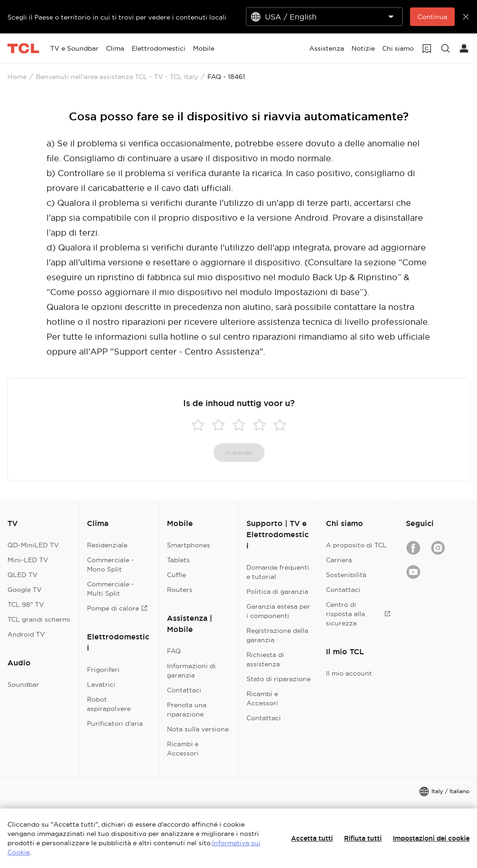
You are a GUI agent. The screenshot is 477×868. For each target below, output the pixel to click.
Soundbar (23, 684)
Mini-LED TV (28, 560)
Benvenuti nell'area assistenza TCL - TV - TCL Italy (117, 77)
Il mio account (349, 673)
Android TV (26, 634)
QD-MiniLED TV (33, 545)
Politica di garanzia (277, 592)
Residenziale (107, 545)
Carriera (339, 560)
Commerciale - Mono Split (110, 565)
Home (17, 77)
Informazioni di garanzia (191, 671)
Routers (180, 590)
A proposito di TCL (356, 545)
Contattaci (184, 690)
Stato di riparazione (278, 679)
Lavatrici (101, 684)
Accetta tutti (312, 838)
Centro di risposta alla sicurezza (358, 614)
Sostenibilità (346, 575)
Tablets (178, 560)
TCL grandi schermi (39, 619)
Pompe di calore (117, 608)
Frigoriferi (103, 670)
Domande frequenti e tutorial (278, 572)
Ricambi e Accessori (183, 749)
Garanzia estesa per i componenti (278, 611)
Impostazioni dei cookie (431, 838)
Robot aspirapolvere (109, 704)
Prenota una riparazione (187, 710)
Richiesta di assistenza (265, 659)
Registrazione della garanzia (277, 635)
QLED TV (23, 575)
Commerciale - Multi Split (110, 589)
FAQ (174, 651)
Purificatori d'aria (115, 723)
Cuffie (176, 575)
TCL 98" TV (26, 605)
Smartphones (189, 545)
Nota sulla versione (198, 729)
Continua (432, 17)
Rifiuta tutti (363, 838)
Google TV (25, 590)
